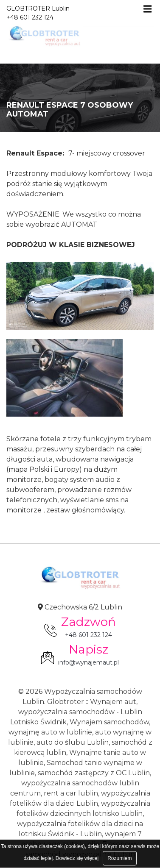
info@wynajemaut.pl (88, 662)
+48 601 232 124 (88, 635)
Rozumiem (119, 858)
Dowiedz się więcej (77, 858)
